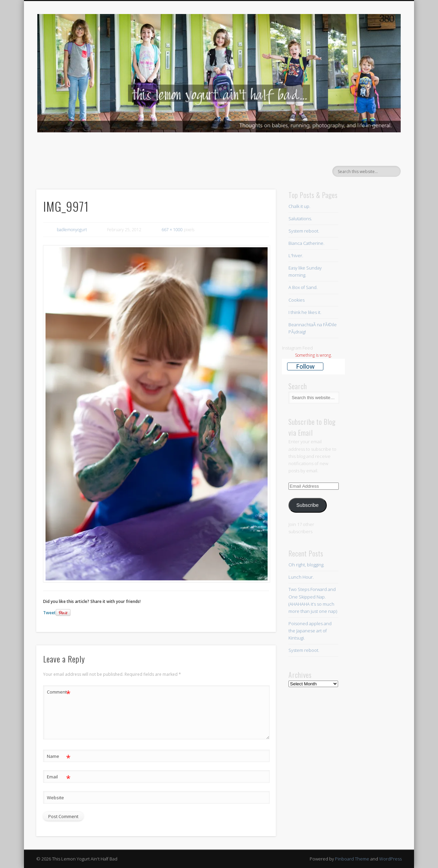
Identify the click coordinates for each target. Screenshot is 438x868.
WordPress (390, 859)
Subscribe (307, 505)
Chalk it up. (299, 206)
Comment (59, 692)
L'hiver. (296, 255)
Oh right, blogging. (306, 565)
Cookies (297, 300)
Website (55, 798)
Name (59, 756)
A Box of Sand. (303, 287)
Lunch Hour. (301, 577)
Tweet (49, 613)
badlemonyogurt (72, 230)
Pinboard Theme (352, 859)
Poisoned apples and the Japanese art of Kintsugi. (310, 631)
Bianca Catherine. (306, 243)
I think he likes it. (305, 312)
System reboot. (304, 231)
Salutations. (300, 219)
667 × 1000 (172, 230)
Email (59, 777)
